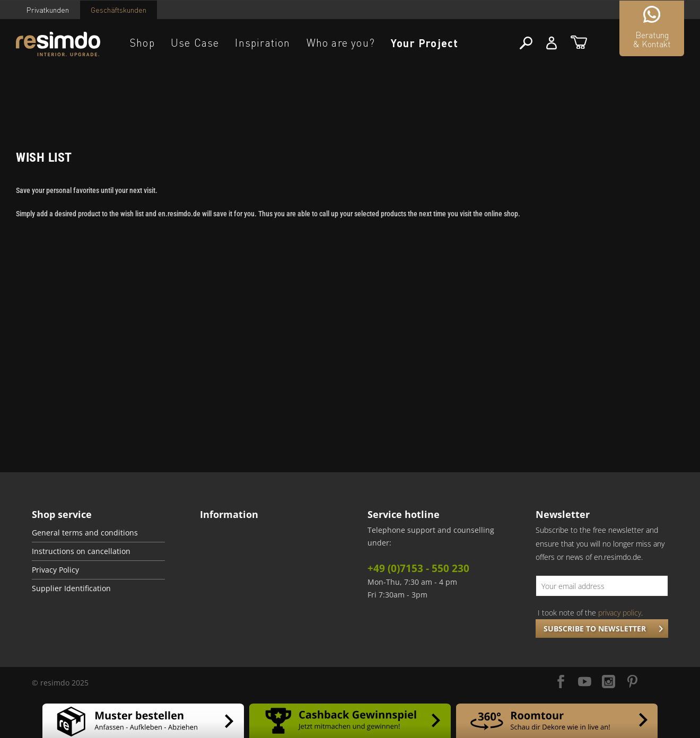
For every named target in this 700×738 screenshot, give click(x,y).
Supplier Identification (71, 588)
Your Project (425, 43)
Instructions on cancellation (81, 551)
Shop (142, 43)
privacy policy (620, 613)
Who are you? (341, 43)
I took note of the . (590, 613)
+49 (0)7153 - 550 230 (418, 568)
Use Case (195, 43)
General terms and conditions (85, 533)
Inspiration (262, 43)
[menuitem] (98, 533)
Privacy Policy (55, 570)
